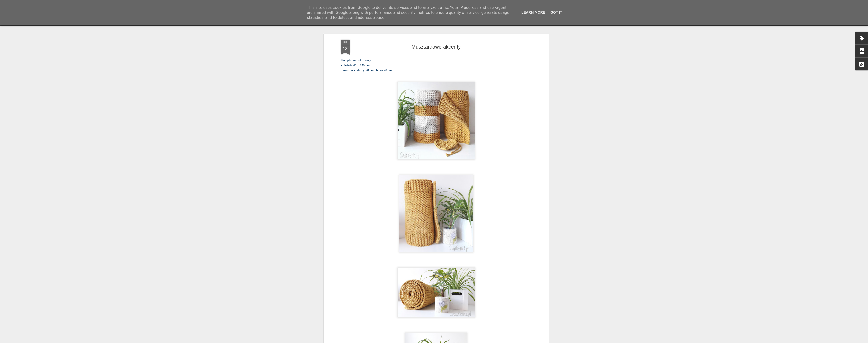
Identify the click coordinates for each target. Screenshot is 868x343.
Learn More (533, 12)
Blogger (467, 340)
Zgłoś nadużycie (484, 340)
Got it (556, 12)
